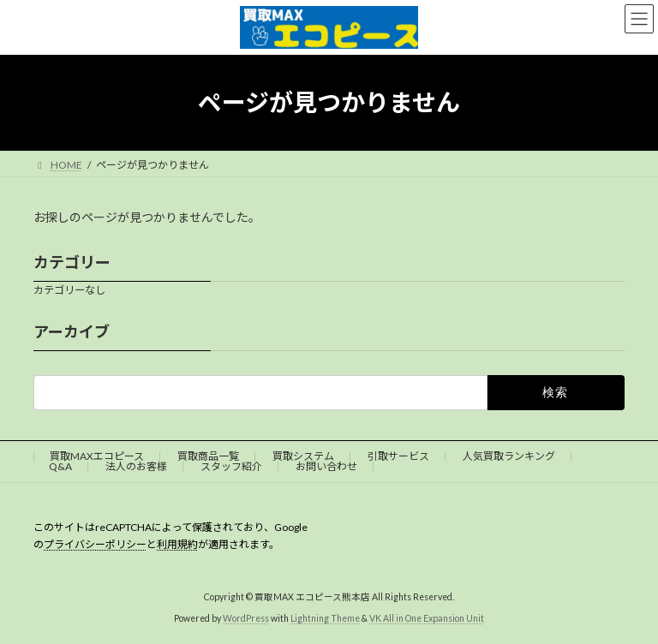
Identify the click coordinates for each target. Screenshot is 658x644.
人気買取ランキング (509, 456)
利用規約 (177, 544)
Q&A (60, 466)
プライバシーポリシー (95, 544)
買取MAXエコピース (97, 456)
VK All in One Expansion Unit (427, 617)
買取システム (303, 456)
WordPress (246, 617)
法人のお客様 (136, 466)
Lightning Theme (325, 617)
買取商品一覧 (208, 456)
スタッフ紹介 (231, 466)
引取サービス (398, 456)
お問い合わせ (326, 466)
